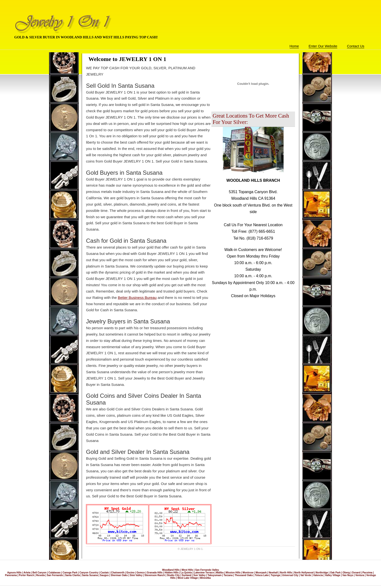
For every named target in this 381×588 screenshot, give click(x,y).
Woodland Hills (171, 570)
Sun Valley (199, 575)
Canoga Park (70, 573)
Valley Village (333, 575)
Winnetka (205, 578)
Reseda (41, 575)
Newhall (273, 573)
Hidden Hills (172, 573)
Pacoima (367, 573)
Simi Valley (136, 575)
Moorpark (261, 573)
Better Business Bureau (137, 298)
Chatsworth (118, 573)
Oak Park (335, 573)
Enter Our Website (323, 46)
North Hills (286, 573)
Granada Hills (155, 573)
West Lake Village (188, 578)
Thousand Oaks (244, 575)
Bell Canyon (39, 573)
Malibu (220, 573)
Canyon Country (89, 573)
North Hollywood (304, 573)
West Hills (187, 570)
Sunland (186, 575)
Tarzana (228, 575)
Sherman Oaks (119, 575)
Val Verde (306, 575)
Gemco (141, 573)
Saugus (104, 575)
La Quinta (186, 573)
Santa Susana (90, 575)
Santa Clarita (73, 575)
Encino (130, 573)
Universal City (290, 575)
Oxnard (356, 573)
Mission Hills (233, 573)
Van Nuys (348, 575)
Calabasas (55, 573)
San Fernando (55, 575)
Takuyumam (215, 575)
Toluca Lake (262, 575)
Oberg (346, 573)
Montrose (248, 573)
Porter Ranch (26, 575)
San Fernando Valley (207, 570)
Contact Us (356, 46)
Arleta (27, 573)
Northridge (322, 573)
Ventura (360, 575)
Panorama (11, 575)
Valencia (318, 575)
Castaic (105, 573)
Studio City (173, 575)
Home (294, 46)
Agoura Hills (14, 573)
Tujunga (275, 575)
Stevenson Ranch (155, 575)
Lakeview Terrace (204, 573)
